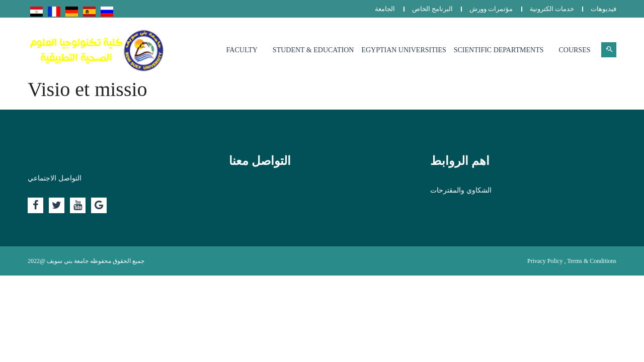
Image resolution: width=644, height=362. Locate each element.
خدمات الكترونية (552, 9)
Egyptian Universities (404, 50)
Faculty (242, 50)
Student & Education (313, 50)
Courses (574, 50)
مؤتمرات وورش (491, 9)
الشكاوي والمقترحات (461, 190)
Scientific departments (499, 50)
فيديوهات (603, 9)
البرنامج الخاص (432, 9)
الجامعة (385, 9)
